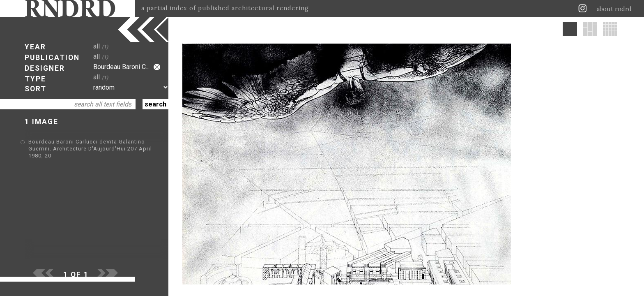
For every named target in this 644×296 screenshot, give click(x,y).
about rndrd (614, 9)
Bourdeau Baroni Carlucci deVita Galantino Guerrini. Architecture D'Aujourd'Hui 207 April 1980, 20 (90, 149)
